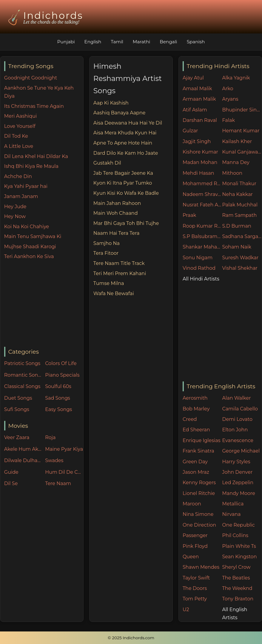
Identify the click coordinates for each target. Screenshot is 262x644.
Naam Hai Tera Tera (117, 233)
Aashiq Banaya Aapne (120, 113)
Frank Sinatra (198, 451)
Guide (11, 472)
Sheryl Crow (236, 567)
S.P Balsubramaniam (202, 236)
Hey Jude (15, 207)
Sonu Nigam (198, 258)
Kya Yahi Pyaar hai (26, 186)
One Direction (199, 525)
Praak (189, 215)
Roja (50, 437)
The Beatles (236, 578)
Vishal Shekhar (240, 268)
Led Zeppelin (238, 483)
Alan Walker (236, 398)
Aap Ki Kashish (111, 103)
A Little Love (19, 146)
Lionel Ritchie (199, 493)
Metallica (233, 504)
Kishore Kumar (200, 152)
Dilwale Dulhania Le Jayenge (23, 460)
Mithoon (232, 173)
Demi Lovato (237, 419)
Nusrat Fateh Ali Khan (202, 205)
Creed (190, 419)
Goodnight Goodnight (31, 78)
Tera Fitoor (106, 253)
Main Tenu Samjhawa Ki (33, 236)
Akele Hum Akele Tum (23, 449)
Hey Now (15, 216)
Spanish (196, 42)
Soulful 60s (58, 386)
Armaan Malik (199, 99)
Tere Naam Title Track (119, 263)
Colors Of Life (61, 363)
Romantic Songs (23, 375)
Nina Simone (198, 514)
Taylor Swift (196, 578)
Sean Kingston (239, 557)
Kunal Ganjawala (242, 152)
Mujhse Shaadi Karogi (30, 247)
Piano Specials (62, 375)
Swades (54, 460)
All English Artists (235, 614)
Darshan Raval (200, 120)
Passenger (195, 535)
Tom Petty (195, 599)
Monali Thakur (239, 184)
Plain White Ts (239, 546)
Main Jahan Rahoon (117, 203)
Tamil (117, 42)
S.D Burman (236, 226)
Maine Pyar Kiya (64, 449)
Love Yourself (20, 126)
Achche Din (18, 176)
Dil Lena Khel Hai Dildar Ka (36, 156)
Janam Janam (21, 196)
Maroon (192, 504)
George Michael (241, 451)
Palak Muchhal (240, 205)
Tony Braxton (238, 599)
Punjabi (66, 42)
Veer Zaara (17, 437)
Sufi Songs (17, 409)
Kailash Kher (237, 141)
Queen (191, 557)
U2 (186, 609)
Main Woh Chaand (116, 213)
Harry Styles (236, 462)
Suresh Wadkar (240, 258)
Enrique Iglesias (202, 440)
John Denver (237, 472)
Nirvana (231, 514)
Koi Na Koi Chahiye (27, 227)
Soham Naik (237, 247)
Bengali (168, 42)
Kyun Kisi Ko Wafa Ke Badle (126, 193)
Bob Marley (196, 409)
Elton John (235, 430)
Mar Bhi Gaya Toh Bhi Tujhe (126, 223)
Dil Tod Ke (16, 136)
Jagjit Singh (197, 141)
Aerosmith (195, 398)
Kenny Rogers (199, 483)
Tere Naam (58, 483)
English (93, 42)
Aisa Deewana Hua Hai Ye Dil (128, 123)
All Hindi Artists (201, 279)
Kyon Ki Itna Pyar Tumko (123, 183)
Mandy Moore (238, 493)
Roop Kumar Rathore (202, 226)
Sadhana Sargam (242, 236)
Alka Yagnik (236, 78)
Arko (228, 89)
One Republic (238, 525)
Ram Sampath (239, 215)
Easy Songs (58, 409)
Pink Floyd (195, 546)
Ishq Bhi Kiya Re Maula (31, 166)
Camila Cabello (240, 409)
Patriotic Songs (22, 363)
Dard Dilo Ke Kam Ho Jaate (126, 153)
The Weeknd (237, 588)
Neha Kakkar (237, 194)
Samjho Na (107, 243)
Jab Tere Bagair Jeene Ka (123, 173)
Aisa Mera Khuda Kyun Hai (125, 133)
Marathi (141, 42)
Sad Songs (58, 398)
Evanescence (238, 440)
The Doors (195, 588)
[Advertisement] (44, 304)
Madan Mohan (200, 162)
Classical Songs (22, 386)
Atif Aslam (195, 110)
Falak (228, 120)
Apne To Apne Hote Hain (123, 143)
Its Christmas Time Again (34, 106)
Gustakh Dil (107, 163)
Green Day (195, 462)
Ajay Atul (193, 78)
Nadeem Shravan (202, 194)
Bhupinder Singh (242, 110)
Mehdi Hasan (198, 173)
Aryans (230, 99)
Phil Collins (235, 535)
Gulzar (190, 131)
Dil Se (11, 483)
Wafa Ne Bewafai (114, 293)
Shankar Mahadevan (202, 247)
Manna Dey (236, 162)
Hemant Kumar (241, 131)
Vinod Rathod (199, 268)
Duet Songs (18, 398)
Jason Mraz (196, 472)
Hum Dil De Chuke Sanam (64, 472)
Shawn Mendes (201, 567)
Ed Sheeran (196, 430)
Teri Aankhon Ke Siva (29, 256)
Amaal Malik (197, 89)
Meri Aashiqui (20, 116)
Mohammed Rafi (202, 184)
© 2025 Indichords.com (131, 638)
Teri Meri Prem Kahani (120, 273)
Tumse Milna (109, 283)
